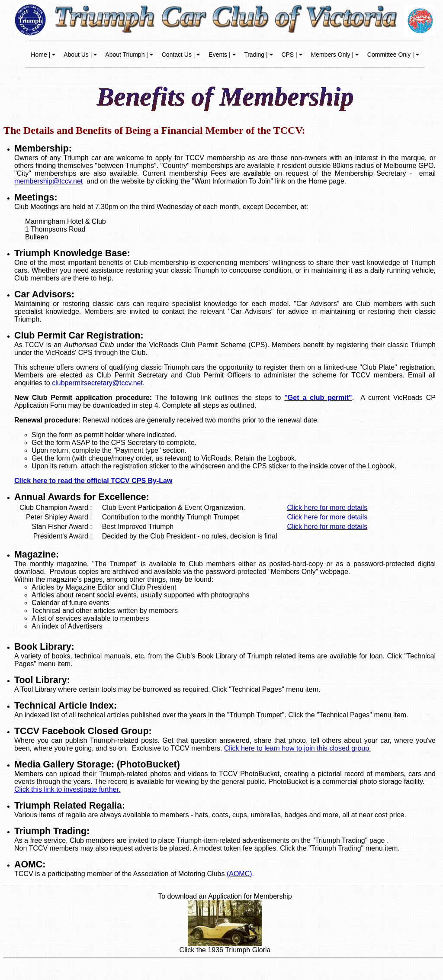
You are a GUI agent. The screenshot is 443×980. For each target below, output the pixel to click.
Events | (221, 55)
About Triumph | (128, 55)
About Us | (80, 55)
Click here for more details (327, 508)
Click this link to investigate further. (67, 789)
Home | (43, 55)
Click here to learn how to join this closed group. (298, 748)
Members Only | (334, 55)
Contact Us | (180, 55)
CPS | (291, 55)
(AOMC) (239, 874)
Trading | (258, 55)
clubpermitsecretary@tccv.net (97, 383)
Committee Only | (392, 55)
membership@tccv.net (48, 181)
